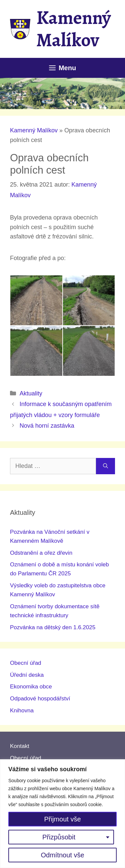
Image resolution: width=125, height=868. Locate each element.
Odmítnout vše (62, 855)
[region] (62, 814)
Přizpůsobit (59, 837)
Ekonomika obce (31, 687)
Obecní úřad (26, 663)
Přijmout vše (62, 819)
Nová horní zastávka (47, 426)
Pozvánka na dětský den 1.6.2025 (53, 627)
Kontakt (20, 746)
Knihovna (22, 711)
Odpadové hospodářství (40, 699)
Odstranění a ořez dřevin (41, 553)
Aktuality (31, 393)
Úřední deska (27, 675)
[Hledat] (105, 466)
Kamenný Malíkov (74, 29)
